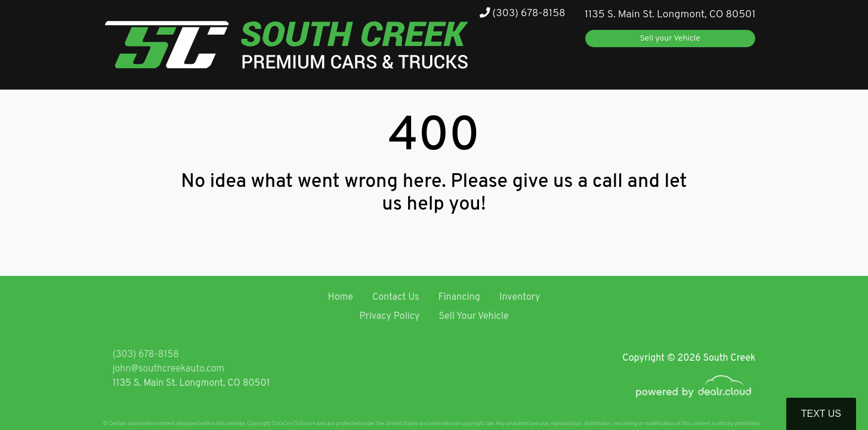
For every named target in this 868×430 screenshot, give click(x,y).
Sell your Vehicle (670, 39)
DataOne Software (294, 424)
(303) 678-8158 (523, 13)
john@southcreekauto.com (169, 369)
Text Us (821, 414)
